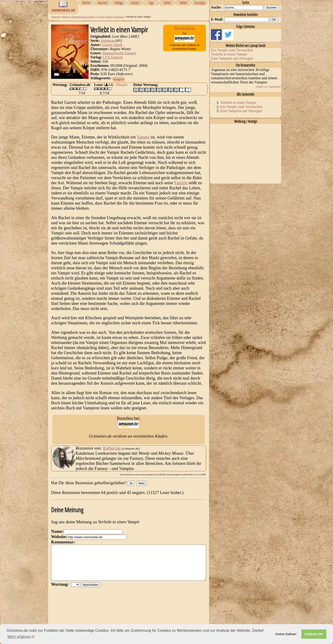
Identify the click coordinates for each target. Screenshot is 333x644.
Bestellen (185, 28)
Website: (59, 537)
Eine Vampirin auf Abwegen (232, 58)
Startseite (56, 17)
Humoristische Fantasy (84, 17)
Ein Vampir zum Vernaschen (232, 50)
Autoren (103, 3)
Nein (141, 483)
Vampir (143, 137)
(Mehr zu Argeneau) (268, 87)
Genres (135, 3)
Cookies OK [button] (314, 634)
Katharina (112, 448)
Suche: (216, 7)
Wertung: (61, 591)
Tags (151, 3)
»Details (121, 85)
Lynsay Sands (105, 17)
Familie (181, 183)
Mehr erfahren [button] (19, 637)
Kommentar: (63, 542)
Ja (131, 483)
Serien (167, 3)
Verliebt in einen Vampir (229, 54)
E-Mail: (217, 19)
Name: (57, 531)
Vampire (119, 79)
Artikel (183, 3)
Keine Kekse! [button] (286, 634)
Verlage (119, 3)
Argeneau (119, 17)
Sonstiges (200, 3)
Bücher (86, 3)
